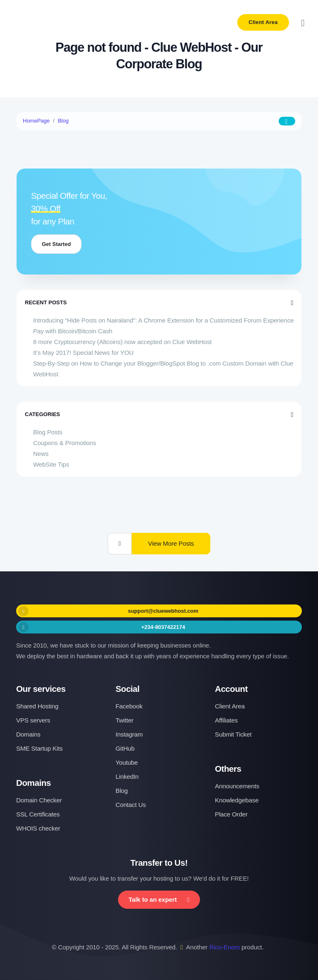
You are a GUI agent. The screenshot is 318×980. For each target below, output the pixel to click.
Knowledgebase (237, 800)
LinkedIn (127, 777)
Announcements (237, 786)
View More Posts (171, 543)
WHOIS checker (38, 828)
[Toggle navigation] (303, 23)
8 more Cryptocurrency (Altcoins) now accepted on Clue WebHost (122, 342)
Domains (28, 734)
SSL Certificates (38, 814)
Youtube (127, 762)
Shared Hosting (37, 706)
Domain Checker (39, 800)
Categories (159, 414)
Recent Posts (159, 303)
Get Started (56, 244)
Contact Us (131, 805)
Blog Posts (48, 432)
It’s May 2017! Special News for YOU (83, 353)
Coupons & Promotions (65, 443)
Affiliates (226, 720)
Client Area (263, 22)
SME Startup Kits (39, 748)
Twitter (124, 720)
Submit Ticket (233, 734)
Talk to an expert (159, 899)
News (41, 454)
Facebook (129, 706)
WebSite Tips (51, 464)
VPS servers (33, 720)
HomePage (36, 121)
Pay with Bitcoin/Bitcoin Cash (73, 331)
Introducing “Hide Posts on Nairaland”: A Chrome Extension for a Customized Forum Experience (164, 320)
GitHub (125, 748)
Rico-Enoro (224, 947)
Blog (63, 121)
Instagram (129, 734)
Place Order (231, 814)
